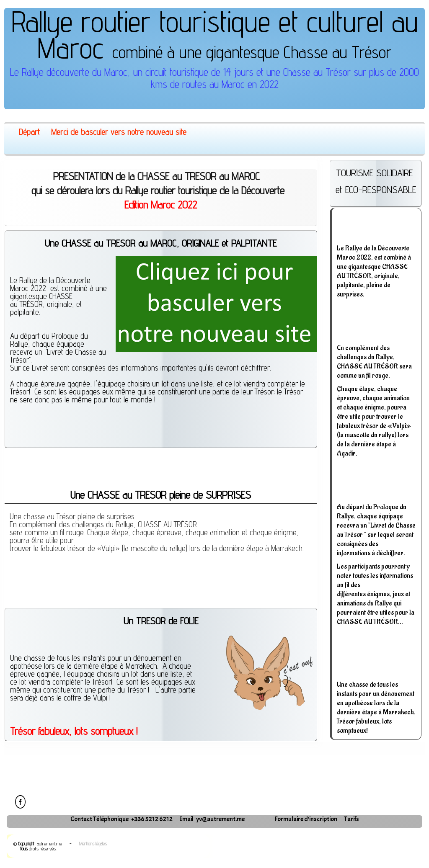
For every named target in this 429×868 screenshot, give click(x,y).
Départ (29, 132)
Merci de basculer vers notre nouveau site (119, 132)
